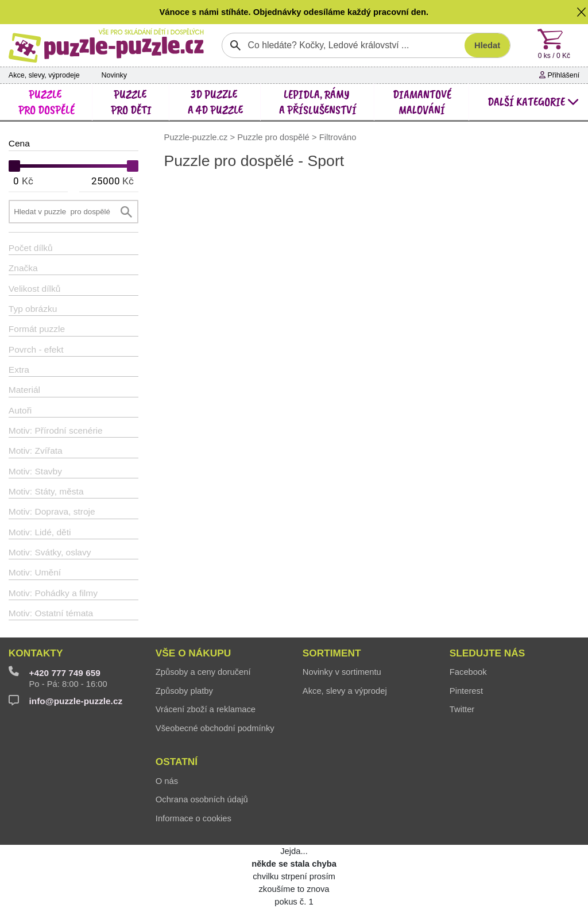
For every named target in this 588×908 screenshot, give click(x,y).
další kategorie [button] (533, 102)
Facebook (468, 672)
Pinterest (466, 691)
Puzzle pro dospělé (273, 137)
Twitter (462, 709)
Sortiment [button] (332, 653)
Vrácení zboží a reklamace (206, 709)
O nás (167, 781)
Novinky (114, 75)
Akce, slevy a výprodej (345, 691)
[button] (582, 12)
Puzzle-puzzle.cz (197, 137)
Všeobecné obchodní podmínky (215, 728)
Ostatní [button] (177, 762)
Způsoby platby (184, 691)
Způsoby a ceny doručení (203, 672)
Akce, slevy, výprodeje (44, 75)
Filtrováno (338, 137)
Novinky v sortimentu (342, 672)
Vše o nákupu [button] (193, 653)
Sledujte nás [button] (487, 653)
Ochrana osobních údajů (202, 799)
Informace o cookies (194, 818)
